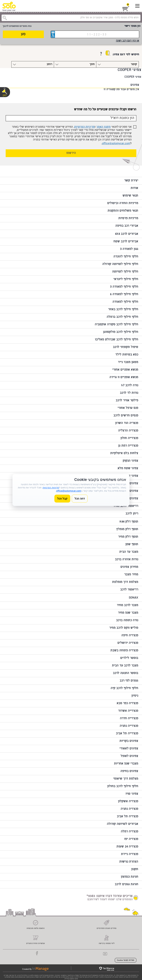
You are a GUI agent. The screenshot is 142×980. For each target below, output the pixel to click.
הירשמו (71, 153)
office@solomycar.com (116, 144)
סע (23, 34)
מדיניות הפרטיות (84, 127)
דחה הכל (80, 498)
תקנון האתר (103, 127)
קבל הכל (62, 498)
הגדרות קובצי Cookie (126, 960)
